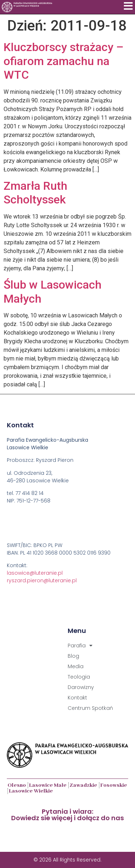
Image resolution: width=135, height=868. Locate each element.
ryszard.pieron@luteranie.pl (42, 580)
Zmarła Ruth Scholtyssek (35, 193)
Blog (73, 656)
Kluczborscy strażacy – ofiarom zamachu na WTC (64, 61)
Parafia (80, 646)
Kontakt (77, 698)
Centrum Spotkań (90, 708)
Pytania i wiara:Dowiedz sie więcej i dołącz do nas (67, 815)
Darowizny (81, 687)
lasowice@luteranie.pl (35, 573)
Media (76, 666)
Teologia (79, 677)
